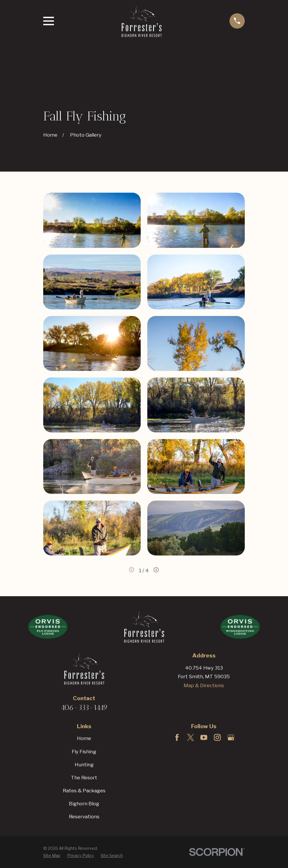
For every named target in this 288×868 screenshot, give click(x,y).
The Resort (84, 778)
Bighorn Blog (84, 804)
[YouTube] (204, 737)
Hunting (84, 765)
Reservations (84, 817)
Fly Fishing (84, 752)
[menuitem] (52, 856)
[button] (92, 220)
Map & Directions (204, 685)
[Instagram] (217, 737)
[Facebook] (177, 737)
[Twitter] (191, 737)
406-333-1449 (84, 707)
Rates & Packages (84, 791)
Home (84, 738)
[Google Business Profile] (231, 737)
